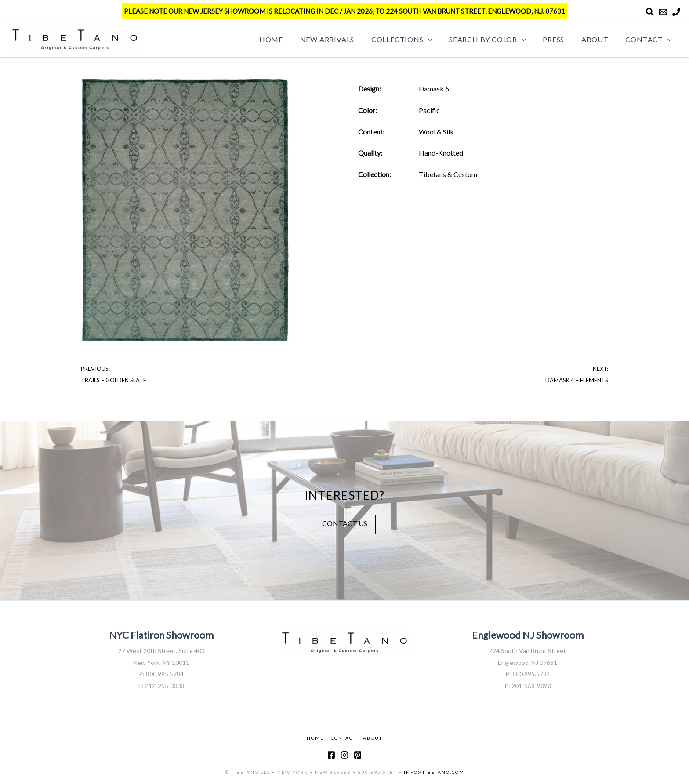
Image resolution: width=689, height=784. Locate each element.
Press (561, 39)
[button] (441, 40)
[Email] (663, 12)
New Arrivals (343, 39)
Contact (650, 40)
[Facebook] (331, 755)
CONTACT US (345, 523)
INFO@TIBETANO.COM (434, 772)
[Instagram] (344, 755)
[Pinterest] (358, 755)
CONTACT (343, 738)
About (599, 39)
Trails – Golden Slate (114, 380)
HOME (315, 738)
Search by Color (498, 40)
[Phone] (676, 12)
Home (290, 39)
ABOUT (373, 738)
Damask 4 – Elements (577, 380)
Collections (415, 40)
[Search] (650, 12)
